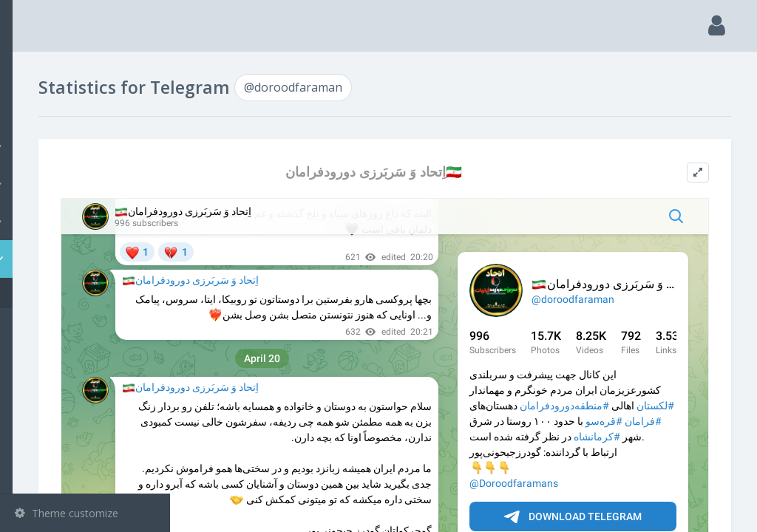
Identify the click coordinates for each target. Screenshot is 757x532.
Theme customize (67, 513)
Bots (87, 221)
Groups (87, 183)
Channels (87, 146)
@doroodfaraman (80, 293)
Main (35, 71)
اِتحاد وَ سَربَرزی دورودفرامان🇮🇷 (453, 172)
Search (38, 108)
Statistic (89, 259)
